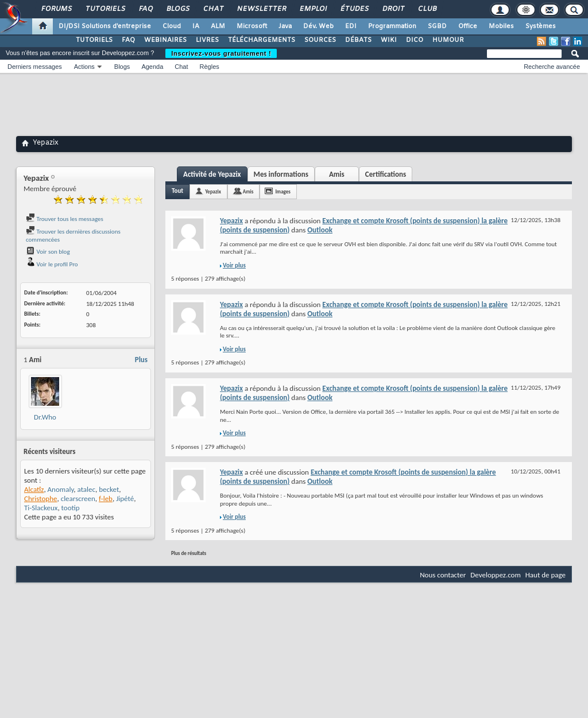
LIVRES (207, 40)
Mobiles (501, 26)
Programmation (392, 26)
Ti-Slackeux (41, 508)
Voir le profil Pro (52, 264)
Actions (84, 67)
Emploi (313, 9)
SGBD (437, 26)
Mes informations (281, 174)
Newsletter (261, 9)
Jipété (125, 498)
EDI (351, 26)
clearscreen (78, 498)
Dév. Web (318, 26)
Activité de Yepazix (212, 174)
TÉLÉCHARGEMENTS (262, 40)
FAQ (145, 9)
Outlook (320, 230)
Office (468, 26)
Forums (56, 9)
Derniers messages (35, 67)
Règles (210, 67)
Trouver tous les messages (65, 219)
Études (354, 9)
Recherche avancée (552, 67)
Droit (393, 9)
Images (283, 191)
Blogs (177, 9)
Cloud (172, 26)
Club (427, 9)
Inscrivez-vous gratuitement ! (221, 53)
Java (285, 26)
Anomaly (61, 489)
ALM (218, 26)
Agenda (152, 67)
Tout (177, 191)
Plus (141, 360)
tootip (71, 508)
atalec (86, 489)
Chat (213, 9)
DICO (415, 40)
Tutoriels (105, 9)
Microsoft (252, 26)
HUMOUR (448, 40)
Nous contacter (443, 575)
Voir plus (234, 265)
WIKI (389, 40)
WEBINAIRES (165, 40)
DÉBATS (358, 40)
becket (109, 489)
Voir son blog (48, 252)
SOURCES (320, 40)
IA (196, 26)
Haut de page (546, 575)
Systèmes (541, 26)
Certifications (386, 174)
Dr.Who (45, 417)
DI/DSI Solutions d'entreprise (105, 26)
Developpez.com (496, 575)
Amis (337, 174)
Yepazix (213, 191)
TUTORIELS (94, 40)
